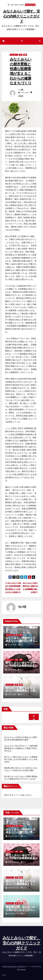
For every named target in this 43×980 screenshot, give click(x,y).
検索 (6, 709)
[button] (40, 41)
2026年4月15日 (14, 914)
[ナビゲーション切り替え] (22, 41)
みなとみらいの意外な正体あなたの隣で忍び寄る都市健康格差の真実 (20, 641)
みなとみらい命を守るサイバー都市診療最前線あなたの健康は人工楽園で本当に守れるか (21, 748)
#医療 (21, 96)
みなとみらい (14, 55)
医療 (25, 55)
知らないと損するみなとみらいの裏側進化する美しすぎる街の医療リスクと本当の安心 (21, 759)
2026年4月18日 (14, 888)
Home (4, 975)
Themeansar (21, 969)
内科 (21, 55)
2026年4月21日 (14, 862)
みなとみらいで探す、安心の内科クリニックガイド (21, 16)
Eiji (22, 90)
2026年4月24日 (14, 836)
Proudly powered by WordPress (14, 967)
